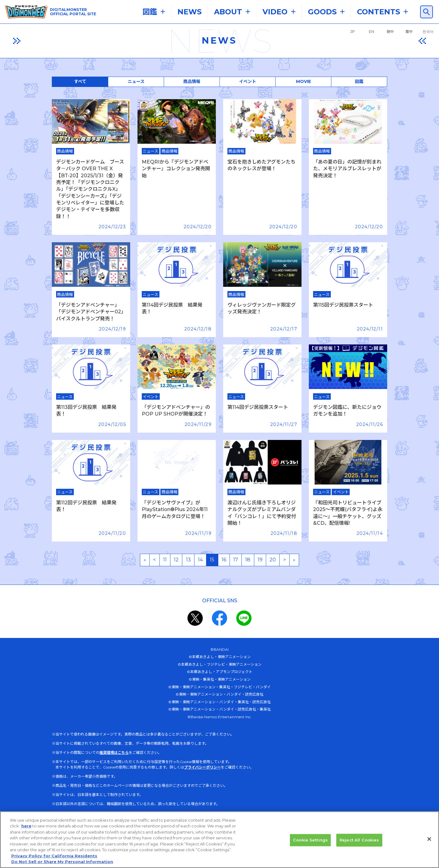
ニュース (136, 81)
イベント (248, 81)
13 (188, 560)
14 (200, 560)
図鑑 (359, 81)
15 (212, 560)
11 (165, 560)
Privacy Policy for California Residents (54, 857)
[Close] (429, 840)
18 (248, 560)
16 (224, 560)
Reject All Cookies (359, 841)
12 (176, 560)
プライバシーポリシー (202, 767)
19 (260, 560)
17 (236, 560)
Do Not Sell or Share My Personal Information (62, 863)
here (26, 827)
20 (273, 560)
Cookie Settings (310, 841)
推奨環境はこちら (114, 753)
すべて (80, 81)
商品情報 (192, 81)
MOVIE (303, 81)
